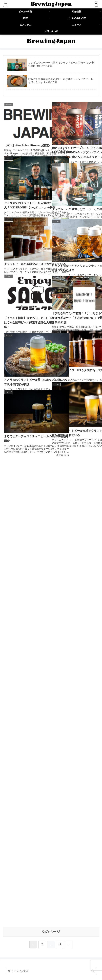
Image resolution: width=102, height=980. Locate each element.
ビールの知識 (18, 960)
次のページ (51, 458)
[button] (93, 498)
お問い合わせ (51, 969)
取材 (84, 960)
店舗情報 (51, 960)
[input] (51, 498)
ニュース (84, 965)
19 (60, 471)
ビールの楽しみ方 (18, 965)
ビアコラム (51, 965)
